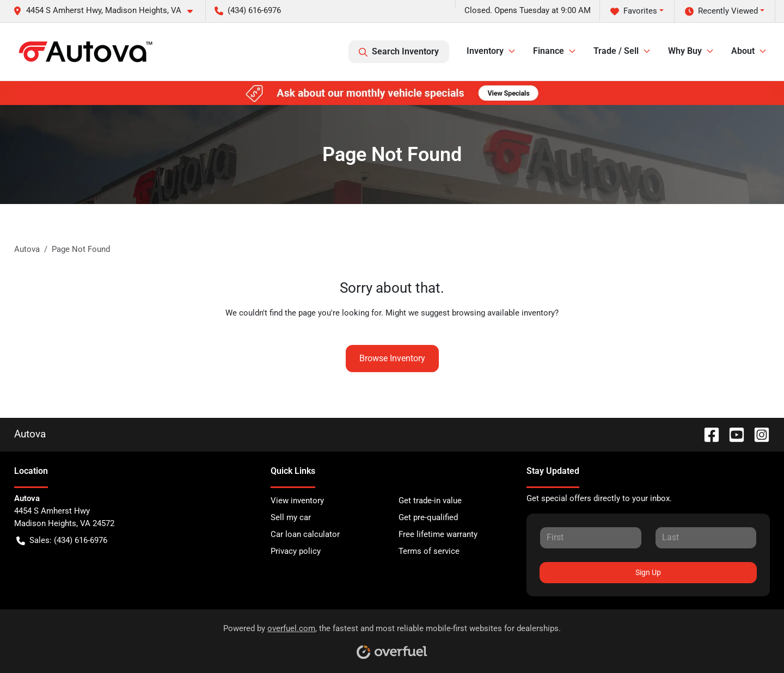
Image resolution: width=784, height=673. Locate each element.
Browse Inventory (392, 358)
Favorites (634, 11)
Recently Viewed (721, 11)
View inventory (297, 501)
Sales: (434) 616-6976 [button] (62, 541)
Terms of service (429, 551)
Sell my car (291, 517)
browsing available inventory (503, 313)
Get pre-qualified (428, 517)
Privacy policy (296, 551)
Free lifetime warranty (438, 534)
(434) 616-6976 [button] (248, 10)
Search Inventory (399, 52)
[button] (107, 11)
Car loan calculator (305, 534)
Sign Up (648, 572)
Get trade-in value (430, 501)
